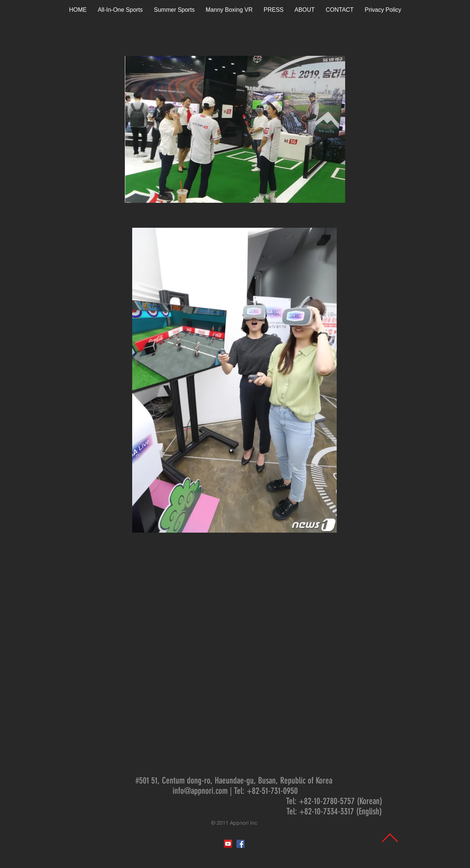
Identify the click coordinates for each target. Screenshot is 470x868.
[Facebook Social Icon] (241, 844)
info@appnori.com (200, 791)
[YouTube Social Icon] (228, 844)
